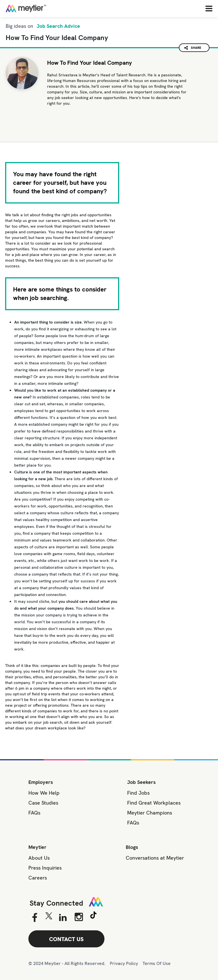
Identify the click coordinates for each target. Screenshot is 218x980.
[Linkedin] (63, 918)
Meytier (37, 847)
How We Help (44, 793)
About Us (39, 858)
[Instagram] (79, 917)
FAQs (34, 813)
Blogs (132, 847)
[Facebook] (34, 918)
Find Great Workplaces (154, 803)
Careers (38, 878)
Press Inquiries (45, 868)
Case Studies (43, 803)
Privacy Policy (124, 963)
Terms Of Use (157, 963)
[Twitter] (49, 917)
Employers (41, 782)
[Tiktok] (93, 916)
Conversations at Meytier (155, 858)
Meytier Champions (150, 813)
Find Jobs (138, 793)
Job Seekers (142, 782)
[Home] (44, 8)
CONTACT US (66, 939)
